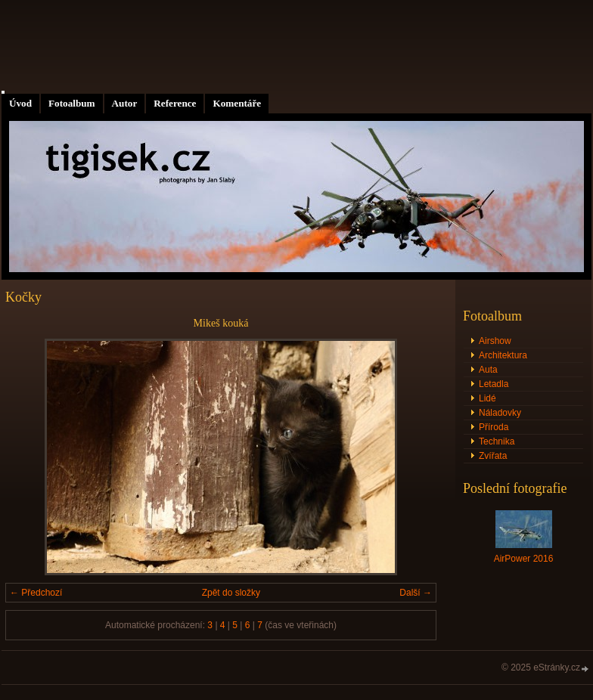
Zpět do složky (231, 593)
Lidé (487, 398)
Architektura (503, 355)
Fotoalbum (72, 103)
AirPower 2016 (524, 559)
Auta (488, 370)
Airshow (495, 341)
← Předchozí (36, 593)
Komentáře (237, 103)
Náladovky (500, 413)
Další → (416, 593)
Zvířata (493, 456)
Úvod (20, 103)
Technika (497, 441)
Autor (125, 103)
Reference (175, 103)
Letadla (494, 384)
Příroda (494, 427)
